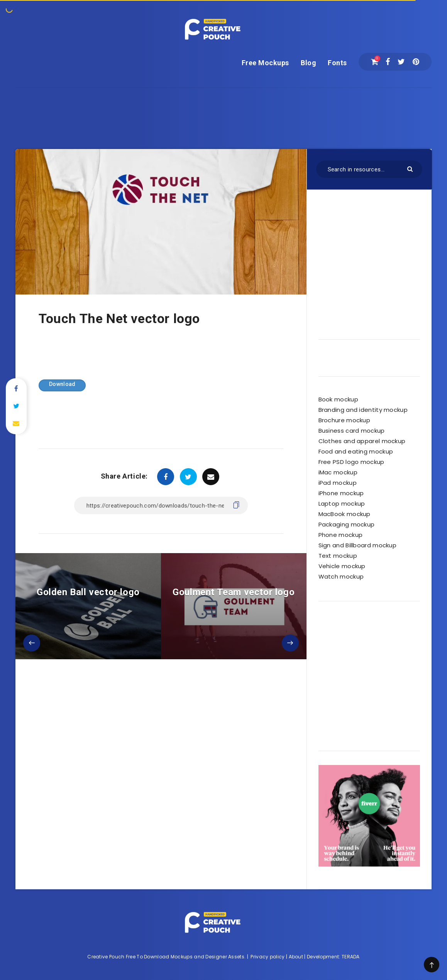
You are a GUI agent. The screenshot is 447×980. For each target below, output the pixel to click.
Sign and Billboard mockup (358, 545)
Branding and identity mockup (363, 410)
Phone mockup (341, 535)
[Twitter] (401, 62)
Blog (308, 63)
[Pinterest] (416, 62)
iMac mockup (338, 472)
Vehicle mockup (342, 566)
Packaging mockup (347, 524)
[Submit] (411, 168)
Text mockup (338, 556)
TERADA (351, 957)
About (296, 957)
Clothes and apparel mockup (362, 441)
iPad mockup (338, 483)
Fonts (337, 63)
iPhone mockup (341, 493)
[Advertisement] (223, 105)
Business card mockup (352, 431)
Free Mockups (265, 63)
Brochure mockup (345, 420)
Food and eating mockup (356, 451)
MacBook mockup (345, 514)
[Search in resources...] (369, 169)
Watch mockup (341, 576)
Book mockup (338, 399)
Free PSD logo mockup (351, 462)
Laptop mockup (342, 504)
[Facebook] (388, 62)
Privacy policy (268, 957)
